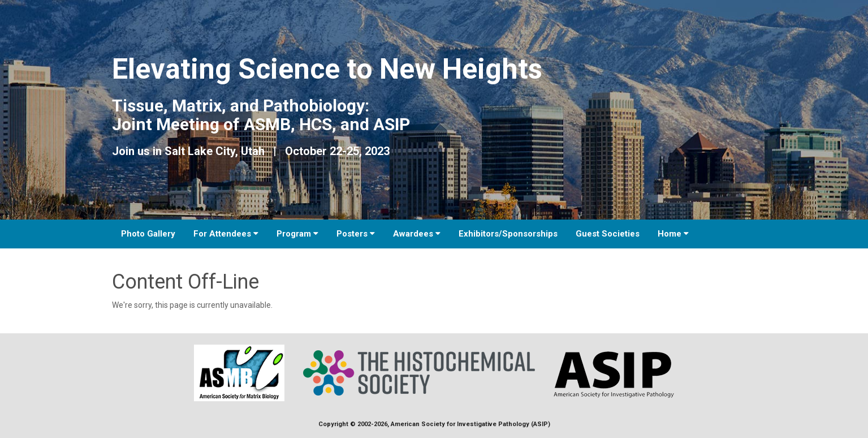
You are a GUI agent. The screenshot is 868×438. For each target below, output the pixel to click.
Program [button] (297, 234)
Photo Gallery (148, 234)
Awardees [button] (417, 234)
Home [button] (673, 234)
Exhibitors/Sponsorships (508, 234)
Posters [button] (356, 234)
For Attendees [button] (226, 234)
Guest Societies (608, 234)
